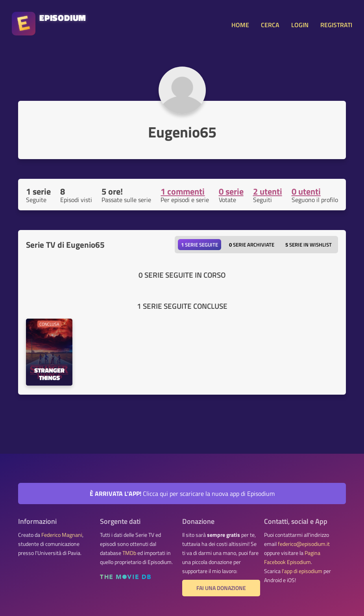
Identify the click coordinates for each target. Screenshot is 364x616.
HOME (240, 25)
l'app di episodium (302, 571)
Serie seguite (200, 245)
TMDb (129, 553)
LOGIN (300, 25)
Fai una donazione (221, 588)
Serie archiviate (252, 245)
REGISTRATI (336, 25)
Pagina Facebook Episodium (292, 558)
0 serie (231, 191)
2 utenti (268, 191)
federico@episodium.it (304, 544)
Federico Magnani (62, 535)
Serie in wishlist (309, 245)
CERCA (270, 25)
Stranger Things (49, 375)
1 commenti (183, 191)
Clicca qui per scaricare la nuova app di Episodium (182, 494)
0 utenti (306, 191)
